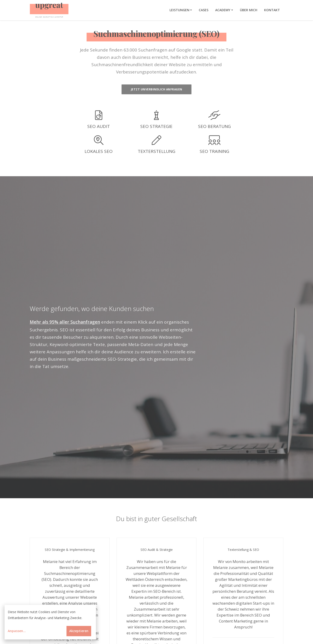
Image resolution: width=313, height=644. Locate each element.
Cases (204, 10)
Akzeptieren (79, 631)
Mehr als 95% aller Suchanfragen (65, 323)
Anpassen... (17, 631)
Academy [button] (223, 10)
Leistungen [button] (179, 10)
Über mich (249, 10)
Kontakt (272, 10)
